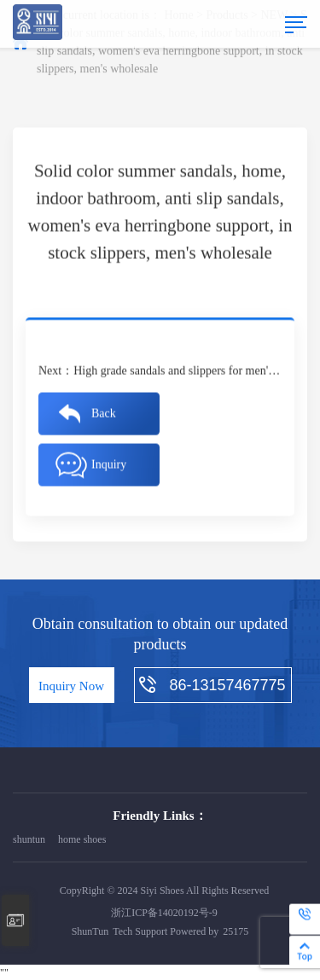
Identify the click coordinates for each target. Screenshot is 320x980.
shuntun (29, 839)
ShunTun (90, 931)
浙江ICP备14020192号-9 (164, 913)
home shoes (82, 839)
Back (104, 414)
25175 (236, 931)
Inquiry (109, 465)
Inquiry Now (71, 686)
